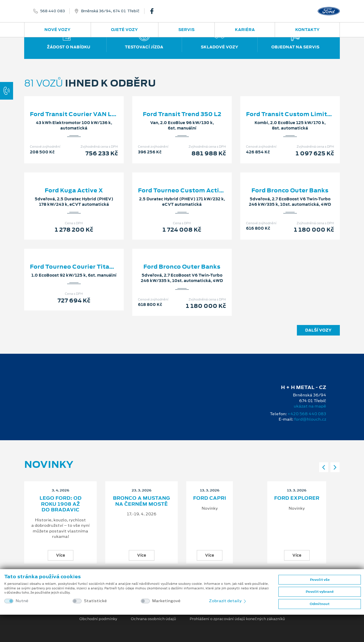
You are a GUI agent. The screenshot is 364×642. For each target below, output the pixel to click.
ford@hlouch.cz (310, 419)
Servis (186, 30)
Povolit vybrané (320, 592)
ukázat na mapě (310, 406)
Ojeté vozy (124, 30)
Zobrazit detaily (228, 601)
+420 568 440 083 (307, 414)
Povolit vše (320, 580)
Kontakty (307, 30)
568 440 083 (52, 11)
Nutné (22, 601)
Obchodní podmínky (98, 619)
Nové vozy (57, 30)
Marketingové (166, 601)
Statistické (95, 601)
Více (61, 555)
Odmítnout (320, 604)
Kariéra (245, 30)
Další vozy (318, 330)
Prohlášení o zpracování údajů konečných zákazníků (237, 619)
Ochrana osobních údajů (153, 619)
